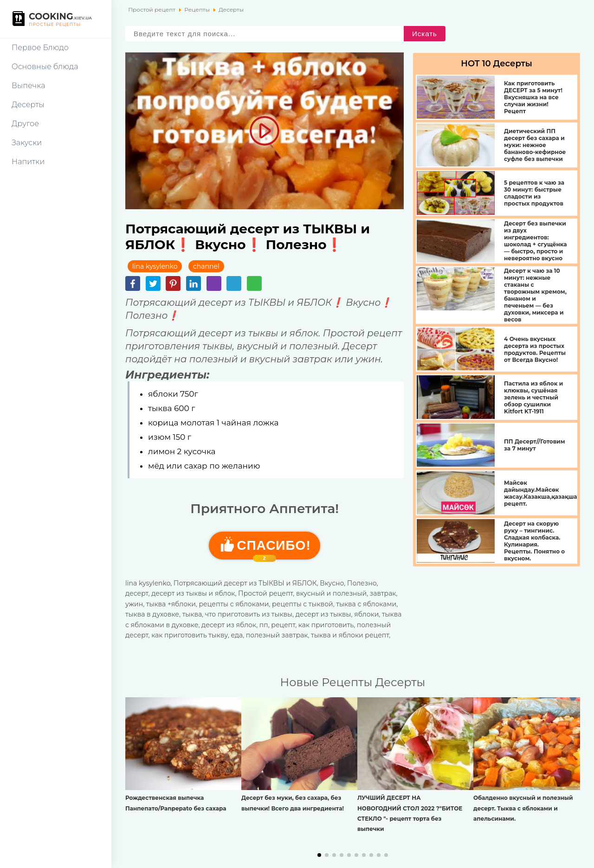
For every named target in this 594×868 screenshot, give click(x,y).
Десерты (28, 105)
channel (206, 266)
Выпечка (28, 86)
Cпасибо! (274, 549)
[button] (319, 855)
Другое (25, 124)
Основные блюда (45, 67)
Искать (425, 34)
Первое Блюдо (40, 48)
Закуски (27, 143)
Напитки (28, 162)
